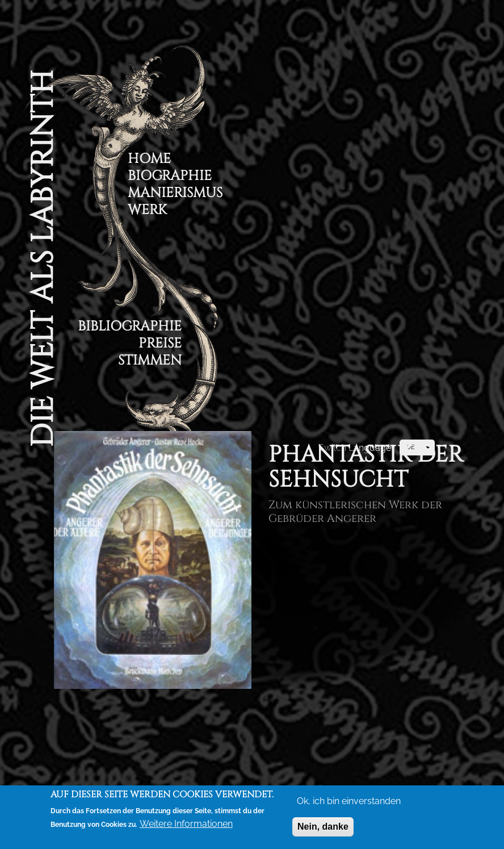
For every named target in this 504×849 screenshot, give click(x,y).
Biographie (170, 177)
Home (149, 160)
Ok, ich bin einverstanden (349, 803)
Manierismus (175, 195)
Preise (160, 345)
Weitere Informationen (186, 826)
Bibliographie (130, 328)
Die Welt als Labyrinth (43, 259)
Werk (147, 212)
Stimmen (150, 362)
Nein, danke (323, 829)
